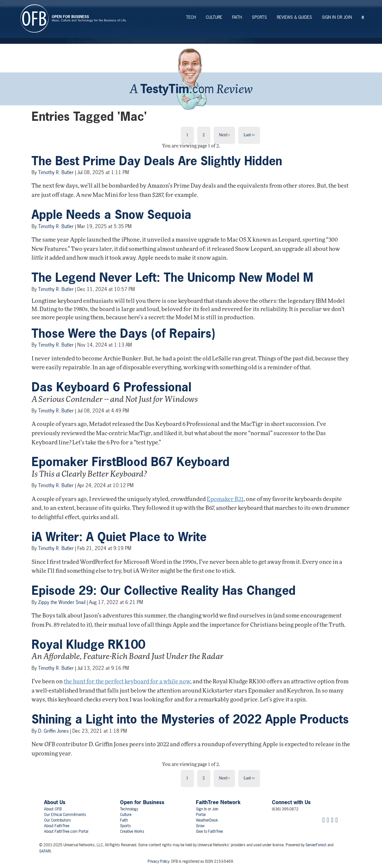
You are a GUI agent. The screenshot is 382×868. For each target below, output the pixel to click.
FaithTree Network (218, 802)
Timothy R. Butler (56, 172)
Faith (237, 17)
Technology (129, 809)
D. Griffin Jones (53, 731)
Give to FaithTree (209, 831)
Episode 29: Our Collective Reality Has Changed (164, 591)
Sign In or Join (337, 17)
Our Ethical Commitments (65, 815)
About (53, 809)
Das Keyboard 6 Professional (111, 387)
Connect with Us (291, 802)
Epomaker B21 (225, 500)
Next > (224, 135)
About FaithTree (57, 826)
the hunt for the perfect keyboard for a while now (127, 682)
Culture (214, 17)
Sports (259, 17)
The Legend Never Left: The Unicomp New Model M (172, 277)
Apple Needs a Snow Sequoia (111, 215)
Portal (201, 815)
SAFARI (45, 851)
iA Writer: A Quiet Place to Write (119, 537)
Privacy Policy (158, 861)
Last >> (249, 135)
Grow (200, 826)
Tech (191, 17)
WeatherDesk (207, 820)
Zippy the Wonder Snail (62, 602)
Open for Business (142, 802)
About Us (55, 802)
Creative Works (132, 831)
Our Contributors (58, 820)
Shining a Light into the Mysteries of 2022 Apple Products (190, 719)
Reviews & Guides (294, 17)
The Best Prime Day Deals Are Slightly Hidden (157, 161)
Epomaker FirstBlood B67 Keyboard (131, 462)
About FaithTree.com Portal (66, 831)
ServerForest (316, 845)
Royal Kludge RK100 (88, 644)
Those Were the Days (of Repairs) (123, 333)
